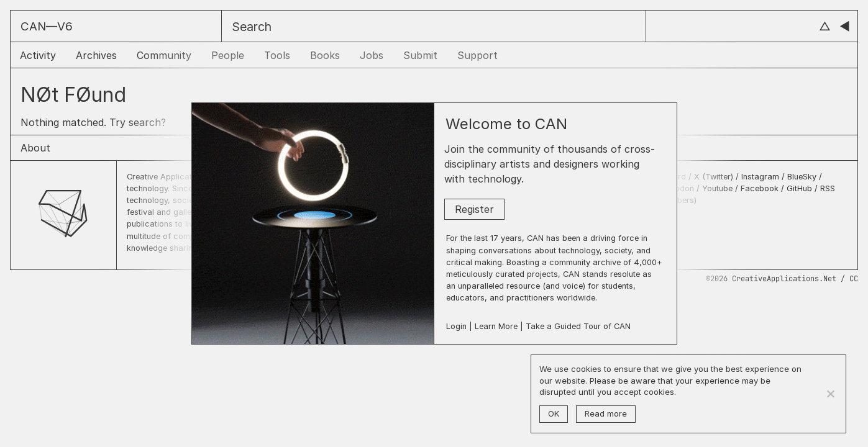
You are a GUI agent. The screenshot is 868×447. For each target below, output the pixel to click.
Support (477, 55)
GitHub (799, 188)
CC (854, 279)
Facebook (760, 188)
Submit (420, 55)
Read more (606, 413)
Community (164, 55)
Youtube (717, 188)
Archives (96, 55)
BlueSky (802, 177)
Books (325, 55)
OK (554, 413)
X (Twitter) (715, 177)
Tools (277, 55)
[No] (830, 394)
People (228, 55)
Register (474, 209)
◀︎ (845, 26)
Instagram (761, 177)
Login (456, 326)
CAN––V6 (47, 26)
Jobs (372, 55)
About (35, 148)
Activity (38, 55)
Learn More (496, 326)
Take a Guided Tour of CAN (578, 326)
